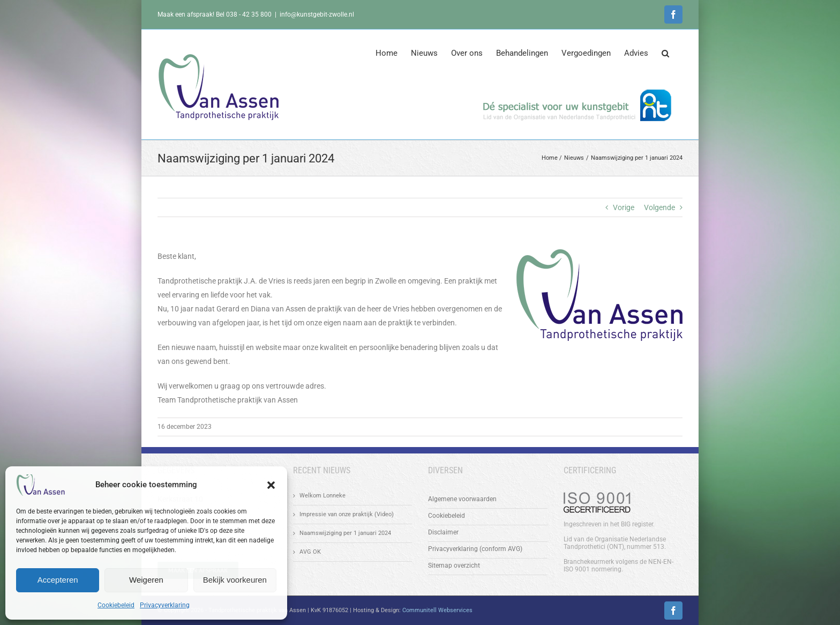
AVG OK (310, 552)
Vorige (624, 207)
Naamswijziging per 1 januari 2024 (345, 533)
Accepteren (58, 580)
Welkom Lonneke (322, 496)
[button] (271, 485)
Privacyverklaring (165, 605)
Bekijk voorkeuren (235, 580)
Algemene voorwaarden (462, 499)
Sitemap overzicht (454, 566)
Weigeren (146, 580)
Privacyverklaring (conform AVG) (475, 549)
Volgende (659, 207)
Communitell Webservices (437, 610)
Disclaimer (443, 532)
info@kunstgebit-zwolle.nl (317, 14)
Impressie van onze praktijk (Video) (347, 514)
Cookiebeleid (116, 605)
